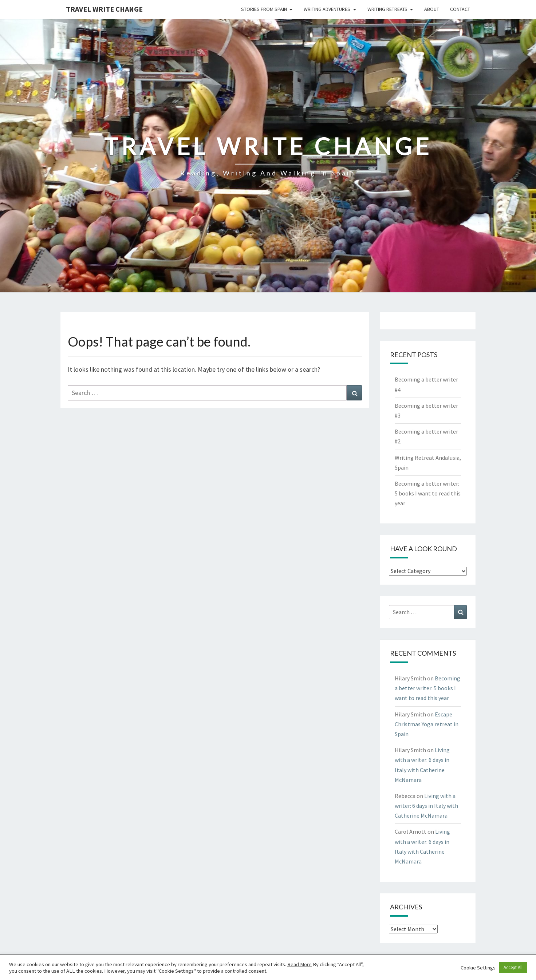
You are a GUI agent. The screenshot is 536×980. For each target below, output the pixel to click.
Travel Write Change (104, 9)
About (432, 9)
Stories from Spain (264, 9)
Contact (460, 9)
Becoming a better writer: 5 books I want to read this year (428, 493)
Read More (299, 964)
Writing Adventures (327, 9)
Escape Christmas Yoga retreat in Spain (427, 724)
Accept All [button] (513, 967)
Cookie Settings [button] (478, 968)
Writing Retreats (387, 9)
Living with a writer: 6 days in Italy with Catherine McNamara (426, 806)
